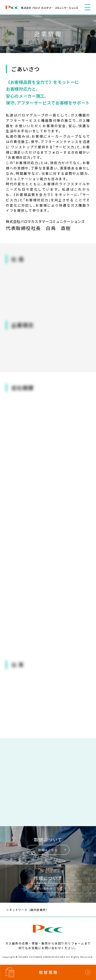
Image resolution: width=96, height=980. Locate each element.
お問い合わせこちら (48, 889)
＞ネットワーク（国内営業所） (31, 911)
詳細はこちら (48, 851)
